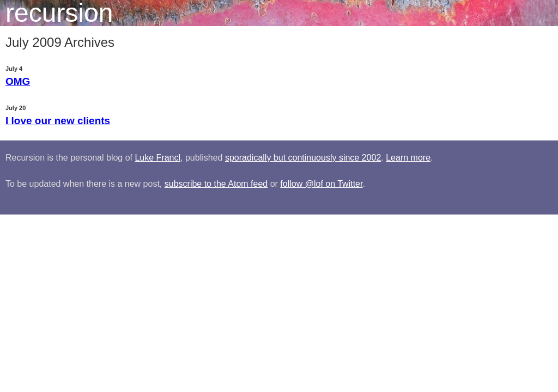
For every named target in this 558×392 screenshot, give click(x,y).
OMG (18, 81)
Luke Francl (157, 158)
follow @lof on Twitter (321, 184)
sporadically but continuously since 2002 (303, 158)
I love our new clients (58, 121)
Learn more (408, 158)
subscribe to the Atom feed (216, 184)
